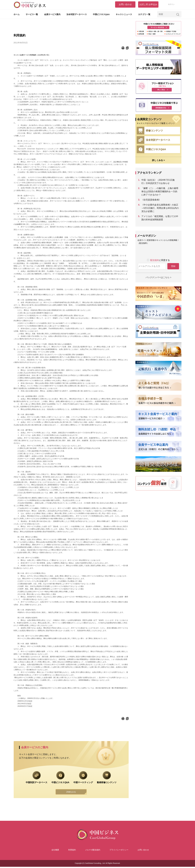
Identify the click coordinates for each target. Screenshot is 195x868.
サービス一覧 (32, 14)
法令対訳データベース (77, 14)
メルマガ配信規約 (93, 851)
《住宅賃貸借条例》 (151, 200)
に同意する (160, 260)
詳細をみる (71, 792)
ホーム (17, 14)
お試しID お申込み (148, 4)
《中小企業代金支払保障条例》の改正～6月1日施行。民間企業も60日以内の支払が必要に (160, 208)
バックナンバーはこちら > (158, 277)
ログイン (171, 4)
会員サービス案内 (52, 14)
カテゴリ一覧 (144, 14)
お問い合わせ (125, 4)
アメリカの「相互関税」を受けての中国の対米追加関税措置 (160, 218)
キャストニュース (124, 14)
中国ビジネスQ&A (101, 14)
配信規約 (155, 260)
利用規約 (72, 851)
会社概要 (55, 851)
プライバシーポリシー (119, 851)
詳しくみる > (158, 160)
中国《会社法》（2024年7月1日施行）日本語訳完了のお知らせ (158, 182)
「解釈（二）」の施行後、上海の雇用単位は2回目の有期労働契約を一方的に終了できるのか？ (160, 191)
